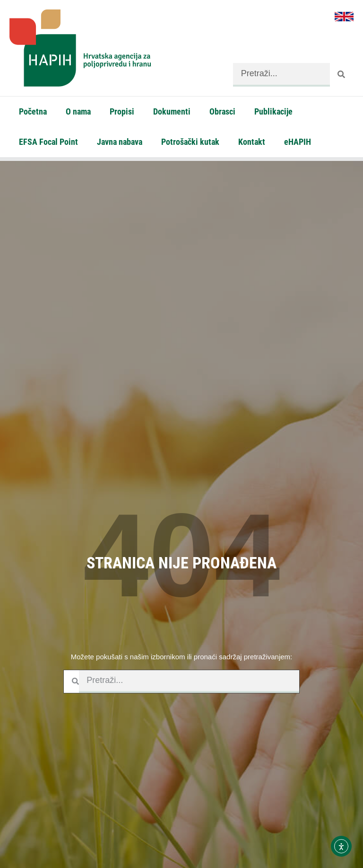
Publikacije (273, 111)
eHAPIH (298, 142)
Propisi (122, 111)
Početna (33, 111)
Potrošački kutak (190, 142)
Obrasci (222, 111)
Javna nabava (120, 142)
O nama (78, 111)
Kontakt (252, 142)
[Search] (342, 75)
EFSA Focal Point (48, 142)
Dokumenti (172, 111)
